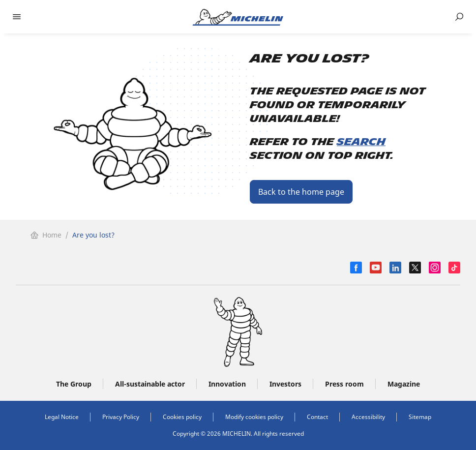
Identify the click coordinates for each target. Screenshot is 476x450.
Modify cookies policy (254, 417)
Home (46, 235)
